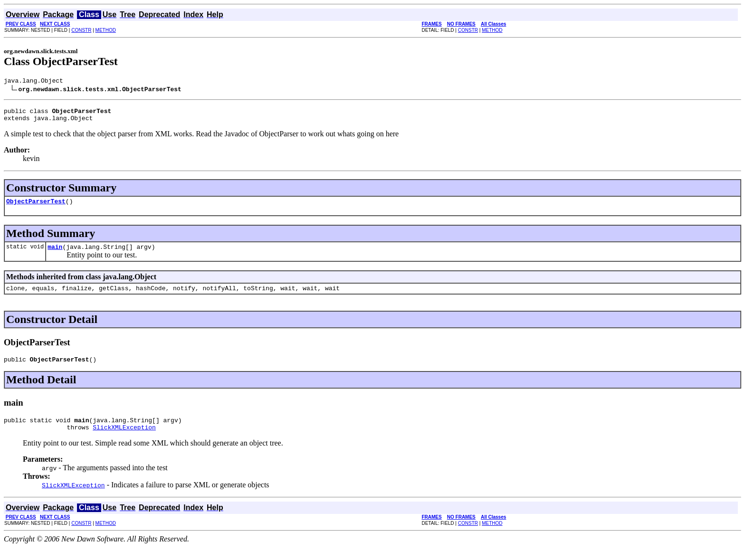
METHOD (106, 30)
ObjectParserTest (36, 207)
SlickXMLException (124, 440)
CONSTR (81, 30)
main (55, 254)
